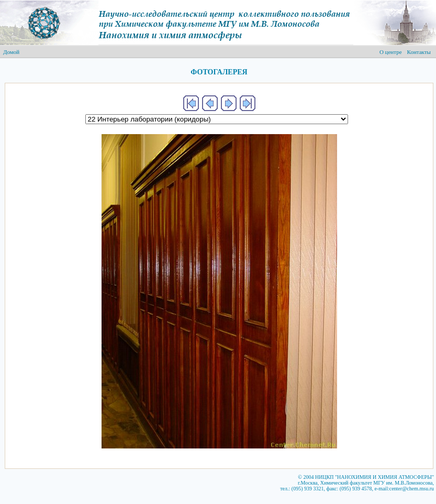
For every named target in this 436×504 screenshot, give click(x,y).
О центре (391, 52)
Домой (11, 52)
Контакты (419, 52)
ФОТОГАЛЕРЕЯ (219, 72)
